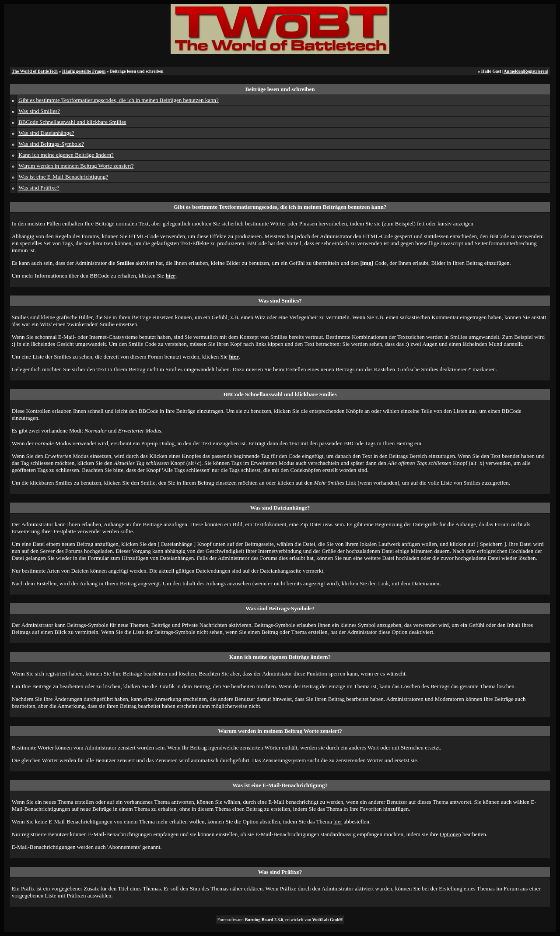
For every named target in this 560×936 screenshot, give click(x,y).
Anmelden (513, 71)
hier (338, 822)
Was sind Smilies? (39, 111)
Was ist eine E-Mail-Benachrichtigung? (63, 177)
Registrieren (535, 71)
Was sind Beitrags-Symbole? (51, 144)
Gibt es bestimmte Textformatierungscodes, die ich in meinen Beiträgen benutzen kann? (119, 100)
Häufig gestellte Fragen (84, 71)
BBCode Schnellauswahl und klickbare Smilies (72, 122)
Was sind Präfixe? (39, 188)
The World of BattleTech (35, 71)
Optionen (450, 834)
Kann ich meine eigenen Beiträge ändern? (66, 155)
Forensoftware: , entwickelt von (280, 920)
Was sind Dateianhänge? (46, 133)
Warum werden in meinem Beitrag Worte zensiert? (76, 166)
